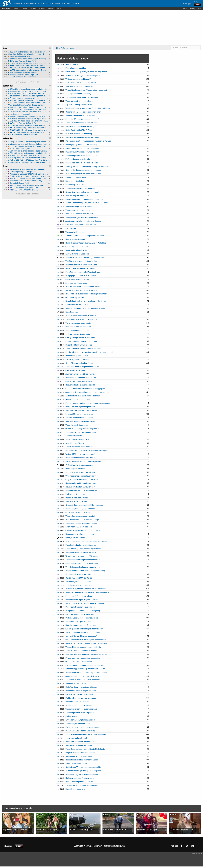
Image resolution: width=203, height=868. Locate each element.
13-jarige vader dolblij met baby (78, 94)
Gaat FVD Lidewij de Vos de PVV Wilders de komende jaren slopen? (28, 179)
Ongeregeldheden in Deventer (78, 512)
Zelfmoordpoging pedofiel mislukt (79, 159)
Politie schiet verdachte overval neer (80, 607)
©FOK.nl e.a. (197, 853)
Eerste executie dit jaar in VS (77, 305)
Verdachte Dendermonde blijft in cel (80, 188)
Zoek (200, 9)
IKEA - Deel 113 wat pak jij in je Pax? (28, 188)
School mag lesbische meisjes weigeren (82, 163)
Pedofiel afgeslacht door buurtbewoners (82, 618)
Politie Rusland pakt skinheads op (79, 782)
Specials (51, 9)
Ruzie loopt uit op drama (75, 469)
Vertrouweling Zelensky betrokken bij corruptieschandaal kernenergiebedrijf (28, 91)
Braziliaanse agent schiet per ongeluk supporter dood (87, 603)
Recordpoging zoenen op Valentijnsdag (81, 145)
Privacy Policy (102, 846)
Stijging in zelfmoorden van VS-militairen (82, 123)
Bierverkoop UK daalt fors (76, 185)
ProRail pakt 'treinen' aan (76, 494)
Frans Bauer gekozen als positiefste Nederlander (85, 749)
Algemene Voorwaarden (84, 846)
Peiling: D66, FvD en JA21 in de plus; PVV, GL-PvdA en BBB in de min (28, 110)
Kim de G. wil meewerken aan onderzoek (82, 192)
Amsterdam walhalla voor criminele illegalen (83, 221)
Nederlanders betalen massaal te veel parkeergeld (86, 643)
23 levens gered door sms (76, 283)
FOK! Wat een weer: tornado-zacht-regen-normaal (28, 119)
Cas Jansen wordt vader (75, 370)
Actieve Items (6, 9)
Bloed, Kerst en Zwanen (75, 538)
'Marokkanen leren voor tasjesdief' (79, 86)
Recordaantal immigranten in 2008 (80, 534)
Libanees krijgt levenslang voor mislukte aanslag (85, 669)
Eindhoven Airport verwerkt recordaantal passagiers (87, 450)
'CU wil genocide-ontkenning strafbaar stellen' (84, 629)
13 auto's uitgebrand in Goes (77, 330)
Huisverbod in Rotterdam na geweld (80, 385)
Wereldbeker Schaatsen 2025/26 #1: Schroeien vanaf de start (28, 174)
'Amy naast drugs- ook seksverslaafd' (81, 476)
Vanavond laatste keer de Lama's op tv (81, 731)
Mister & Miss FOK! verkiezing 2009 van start (85, 257)
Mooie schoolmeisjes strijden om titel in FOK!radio (87, 203)
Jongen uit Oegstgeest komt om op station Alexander (87, 392)
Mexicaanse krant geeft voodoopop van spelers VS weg (88, 141)
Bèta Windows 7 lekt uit (75, 443)
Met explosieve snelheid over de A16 (81, 458)
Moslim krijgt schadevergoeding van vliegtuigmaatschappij (89, 352)
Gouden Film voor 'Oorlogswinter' (79, 662)
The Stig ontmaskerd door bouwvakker (81, 261)
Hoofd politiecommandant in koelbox (80, 268)
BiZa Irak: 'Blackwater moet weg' (79, 134)
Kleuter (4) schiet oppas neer (77, 359)
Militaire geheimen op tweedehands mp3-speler (85, 199)
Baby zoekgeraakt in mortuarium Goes (81, 265)
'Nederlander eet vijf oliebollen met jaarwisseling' (85, 570)
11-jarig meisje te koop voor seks (79, 585)
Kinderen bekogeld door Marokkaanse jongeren (86, 734)
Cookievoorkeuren (117, 846)
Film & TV (60, 4)
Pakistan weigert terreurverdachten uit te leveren (85, 665)
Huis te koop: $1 (72, 65)
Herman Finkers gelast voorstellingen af (83, 75)
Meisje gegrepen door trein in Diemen (81, 276)
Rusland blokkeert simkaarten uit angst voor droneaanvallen (28, 98)
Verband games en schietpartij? (78, 79)
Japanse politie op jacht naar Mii (79, 104)
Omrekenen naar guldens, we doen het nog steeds (86, 72)
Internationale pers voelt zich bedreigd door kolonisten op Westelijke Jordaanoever (28, 96)
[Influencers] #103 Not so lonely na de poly (28, 181)
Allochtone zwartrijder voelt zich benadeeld (83, 680)
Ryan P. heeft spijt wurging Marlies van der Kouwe (86, 301)
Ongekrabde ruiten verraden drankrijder (82, 480)
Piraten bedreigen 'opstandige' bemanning (83, 658)
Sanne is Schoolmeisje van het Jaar (80, 115)
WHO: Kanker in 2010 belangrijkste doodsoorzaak (86, 640)
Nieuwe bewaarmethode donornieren (81, 378)
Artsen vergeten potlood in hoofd (79, 581)
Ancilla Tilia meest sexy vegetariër (79, 447)
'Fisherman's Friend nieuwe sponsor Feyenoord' (85, 236)
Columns (24, 9)
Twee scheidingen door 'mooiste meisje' (82, 217)
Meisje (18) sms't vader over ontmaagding (83, 611)
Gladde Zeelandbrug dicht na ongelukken (82, 429)
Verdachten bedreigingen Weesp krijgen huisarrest (86, 90)
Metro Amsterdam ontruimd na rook (80, 614)
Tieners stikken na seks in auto (78, 323)
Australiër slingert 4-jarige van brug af (81, 126)
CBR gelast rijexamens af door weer (80, 337)
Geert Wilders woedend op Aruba (79, 363)
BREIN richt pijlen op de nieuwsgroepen (82, 290)
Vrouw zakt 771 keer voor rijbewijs (79, 101)
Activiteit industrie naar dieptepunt (79, 418)
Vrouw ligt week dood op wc (77, 425)
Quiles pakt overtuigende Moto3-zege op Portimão (28, 63)
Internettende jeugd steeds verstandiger (82, 97)
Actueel (18, 4)
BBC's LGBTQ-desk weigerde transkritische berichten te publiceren (28, 68)
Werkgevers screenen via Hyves (79, 745)
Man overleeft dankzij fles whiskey (79, 214)
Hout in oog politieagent (75, 239)
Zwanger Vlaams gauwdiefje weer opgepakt (83, 771)
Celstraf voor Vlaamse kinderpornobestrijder (83, 767)
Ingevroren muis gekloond (76, 738)
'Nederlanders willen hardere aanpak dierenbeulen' (86, 672)
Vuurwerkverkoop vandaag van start (80, 516)
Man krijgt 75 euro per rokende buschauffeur (84, 119)
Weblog (193, 9)
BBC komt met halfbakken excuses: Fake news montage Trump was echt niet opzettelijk (28, 52)
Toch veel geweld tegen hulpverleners (81, 421)
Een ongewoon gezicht (75, 436)
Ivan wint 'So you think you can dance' (81, 636)
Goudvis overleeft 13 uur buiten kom (80, 487)
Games (50, 4)
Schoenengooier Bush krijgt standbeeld (81, 156)
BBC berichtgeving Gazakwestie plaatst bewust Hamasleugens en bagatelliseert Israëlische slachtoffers (28, 66)
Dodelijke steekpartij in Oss (77, 498)
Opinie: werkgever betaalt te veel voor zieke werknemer (28, 176)
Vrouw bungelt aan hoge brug (78, 723)
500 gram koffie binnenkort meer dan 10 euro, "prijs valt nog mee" (28, 185)
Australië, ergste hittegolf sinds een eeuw (82, 137)
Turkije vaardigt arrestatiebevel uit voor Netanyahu (28, 162)
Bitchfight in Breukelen (75, 181)
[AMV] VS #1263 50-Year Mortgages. (28, 190)
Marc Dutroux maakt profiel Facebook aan (83, 272)
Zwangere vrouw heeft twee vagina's (80, 374)
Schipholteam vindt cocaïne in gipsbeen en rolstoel (86, 541)
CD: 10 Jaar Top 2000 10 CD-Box (79, 578)
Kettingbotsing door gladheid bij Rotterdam (83, 396)
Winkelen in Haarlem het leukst (78, 327)
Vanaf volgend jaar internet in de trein (81, 316)
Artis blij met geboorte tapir (76, 501)
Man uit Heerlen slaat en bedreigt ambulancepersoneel (88, 403)
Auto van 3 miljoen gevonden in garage (81, 410)
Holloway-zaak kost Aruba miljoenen (80, 778)
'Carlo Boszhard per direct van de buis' (81, 651)
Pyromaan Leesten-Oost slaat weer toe (81, 490)
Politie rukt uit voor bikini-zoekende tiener (82, 727)
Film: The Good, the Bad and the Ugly (81, 225)
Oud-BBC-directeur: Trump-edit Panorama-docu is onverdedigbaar (28, 121)
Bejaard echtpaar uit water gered (79, 345)
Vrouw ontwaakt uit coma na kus (79, 210)
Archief (59, 9)
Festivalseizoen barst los (76, 68)
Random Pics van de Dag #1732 (28, 61)
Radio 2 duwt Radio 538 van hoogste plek (83, 148)
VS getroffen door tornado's (77, 764)
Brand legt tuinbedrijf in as (76, 250)
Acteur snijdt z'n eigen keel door (79, 622)
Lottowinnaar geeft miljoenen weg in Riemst (83, 549)
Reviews (33, 9)
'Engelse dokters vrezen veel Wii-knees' (82, 556)
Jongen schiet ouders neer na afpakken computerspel (87, 592)
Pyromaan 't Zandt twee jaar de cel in (81, 691)
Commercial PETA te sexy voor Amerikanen (83, 112)
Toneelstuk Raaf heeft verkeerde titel (80, 742)
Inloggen (187, 3)
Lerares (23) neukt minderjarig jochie (81, 414)
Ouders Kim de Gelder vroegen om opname (83, 170)
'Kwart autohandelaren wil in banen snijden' (83, 633)
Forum (185, 9)
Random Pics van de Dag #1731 (28, 75)
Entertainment (30, 4)
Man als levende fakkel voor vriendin (80, 472)
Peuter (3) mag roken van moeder (79, 206)
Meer (76, 4)
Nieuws (16, 9)
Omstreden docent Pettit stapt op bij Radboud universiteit (28, 112)
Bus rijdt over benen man (76, 789)
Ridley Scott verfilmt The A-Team (79, 130)
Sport (41, 4)
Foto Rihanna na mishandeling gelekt (81, 83)
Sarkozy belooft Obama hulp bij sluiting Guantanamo (87, 167)
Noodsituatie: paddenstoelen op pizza (81, 483)
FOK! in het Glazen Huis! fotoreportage (83, 520)
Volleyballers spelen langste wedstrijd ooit (82, 567)
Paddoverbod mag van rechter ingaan (81, 698)
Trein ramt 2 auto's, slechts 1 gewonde (81, 319)
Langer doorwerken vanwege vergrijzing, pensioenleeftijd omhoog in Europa (28, 142)
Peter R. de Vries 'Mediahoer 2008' (81, 432)
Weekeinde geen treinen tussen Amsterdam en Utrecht (88, 108)
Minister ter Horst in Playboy (77, 702)
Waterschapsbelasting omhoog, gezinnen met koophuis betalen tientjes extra (28, 107)
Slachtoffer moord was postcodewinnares (82, 367)
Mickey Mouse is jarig (74, 716)
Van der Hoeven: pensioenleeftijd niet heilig (83, 647)
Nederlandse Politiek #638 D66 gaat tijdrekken (28, 169)
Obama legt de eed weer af (77, 247)
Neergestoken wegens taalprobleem (80, 407)
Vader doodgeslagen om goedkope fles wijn (83, 174)
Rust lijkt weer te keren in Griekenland (81, 625)
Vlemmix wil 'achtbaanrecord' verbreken (82, 785)
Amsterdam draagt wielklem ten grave (81, 552)
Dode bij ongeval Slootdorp (77, 196)
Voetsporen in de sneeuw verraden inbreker (83, 348)
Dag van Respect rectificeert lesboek (81, 753)
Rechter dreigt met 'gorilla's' (77, 356)
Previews (42, 9)
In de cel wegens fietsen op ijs (78, 334)
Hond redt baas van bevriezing (78, 400)
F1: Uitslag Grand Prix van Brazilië (28, 77)
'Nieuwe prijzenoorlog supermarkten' (80, 509)
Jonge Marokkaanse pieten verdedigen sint (83, 676)
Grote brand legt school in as (77, 279)
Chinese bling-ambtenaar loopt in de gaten (83, 531)
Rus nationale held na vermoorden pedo (82, 760)
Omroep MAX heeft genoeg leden (79, 381)
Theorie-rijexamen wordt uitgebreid (80, 713)
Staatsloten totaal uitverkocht (77, 439)
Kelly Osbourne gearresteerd (77, 254)
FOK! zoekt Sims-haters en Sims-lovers (83, 287)
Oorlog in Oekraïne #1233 (28, 183)
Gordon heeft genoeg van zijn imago (80, 574)
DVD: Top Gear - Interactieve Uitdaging (81, 687)
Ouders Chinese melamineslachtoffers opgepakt (85, 389)
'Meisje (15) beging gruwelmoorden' (80, 454)
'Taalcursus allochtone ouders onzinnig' (81, 709)
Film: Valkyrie (71, 228)
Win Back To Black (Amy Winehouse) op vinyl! (28, 54)
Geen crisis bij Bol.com (75, 298)
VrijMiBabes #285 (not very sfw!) (28, 72)
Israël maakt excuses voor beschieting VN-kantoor (86, 294)
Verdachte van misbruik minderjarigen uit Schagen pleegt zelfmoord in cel (28, 59)
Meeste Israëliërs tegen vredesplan (80, 596)
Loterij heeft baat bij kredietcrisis (79, 527)
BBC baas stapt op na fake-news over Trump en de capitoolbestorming (28, 70)
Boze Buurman (72, 312)
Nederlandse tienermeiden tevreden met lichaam (85, 308)
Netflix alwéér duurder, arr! (28, 56)
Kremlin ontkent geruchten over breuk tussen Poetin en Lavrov (28, 100)
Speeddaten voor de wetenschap (79, 756)
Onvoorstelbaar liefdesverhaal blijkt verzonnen (84, 505)
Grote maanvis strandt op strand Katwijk (82, 563)
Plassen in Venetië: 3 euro (76, 177)
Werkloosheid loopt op (75, 232)
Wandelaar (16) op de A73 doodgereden (82, 774)
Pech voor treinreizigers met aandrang (81, 341)
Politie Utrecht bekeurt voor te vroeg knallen (83, 461)
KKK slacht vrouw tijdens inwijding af (80, 720)
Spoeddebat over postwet (76, 683)
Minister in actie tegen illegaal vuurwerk (82, 600)
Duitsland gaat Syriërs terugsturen (28, 172)
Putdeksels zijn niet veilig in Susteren (81, 545)
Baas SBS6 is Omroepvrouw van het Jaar (82, 152)
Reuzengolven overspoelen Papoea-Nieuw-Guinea (86, 654)
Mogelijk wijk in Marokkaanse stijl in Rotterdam (86, 589)
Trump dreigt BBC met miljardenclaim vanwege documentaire (28, 94)
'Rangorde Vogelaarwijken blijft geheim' (81, 523)
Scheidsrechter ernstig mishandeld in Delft (83, 560)
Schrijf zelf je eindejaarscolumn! (80, 465)
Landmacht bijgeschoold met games (80, 705)
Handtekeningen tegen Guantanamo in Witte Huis (86, 243)
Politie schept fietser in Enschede (79, 694)
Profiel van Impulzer (68, 48)
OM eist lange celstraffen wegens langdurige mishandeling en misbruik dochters (28, 89)
